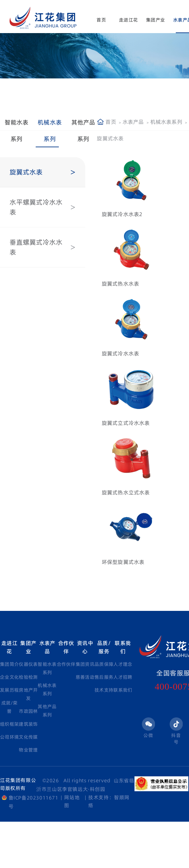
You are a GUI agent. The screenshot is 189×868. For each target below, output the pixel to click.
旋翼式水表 (26, 172)
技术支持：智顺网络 (109, 801)
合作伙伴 (66, 647)
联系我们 (123, 647)
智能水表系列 (17, 131)
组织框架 (9, 724)
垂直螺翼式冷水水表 (36, 247)
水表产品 (133, 122)
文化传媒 (28, 737)
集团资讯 (85, 664)
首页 (101, 20)
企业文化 (9, 677)
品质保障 (104, 664)
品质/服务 (104, 647)
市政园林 (28, 711)
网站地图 (72, 801)
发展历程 (9, 690)
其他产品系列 (83, 131)
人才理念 (123, 664)
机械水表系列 (50, 131)
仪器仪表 (28, 664)
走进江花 (128, 20)
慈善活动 (85, 677)
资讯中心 (85, 647)
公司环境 (9, 737)
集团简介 (9, 664)
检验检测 (28, 677)
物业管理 (28, 750)
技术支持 (104, 690)
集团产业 (155, 20)
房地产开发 (28, 694)
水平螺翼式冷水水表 (36, 207)
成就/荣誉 (10, 707)
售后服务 (104, 677)
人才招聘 (123, 677)
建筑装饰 (28, 724)
